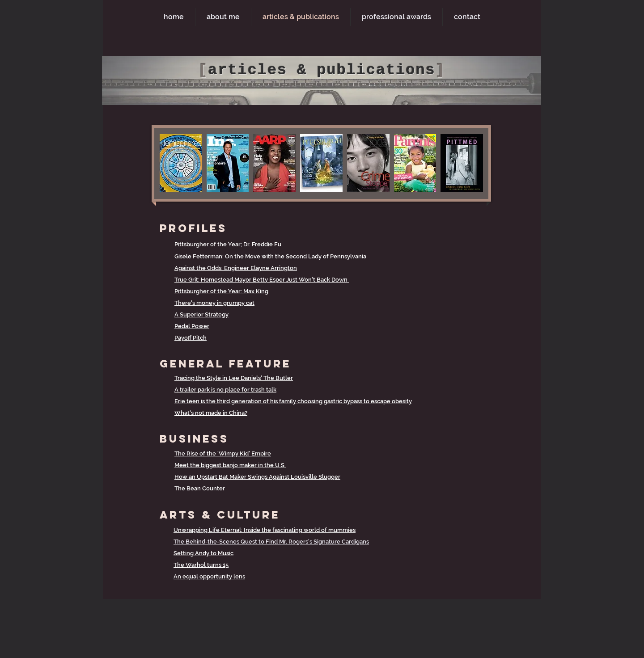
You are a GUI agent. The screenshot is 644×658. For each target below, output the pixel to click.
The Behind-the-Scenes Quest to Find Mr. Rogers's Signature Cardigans (271, 542)
